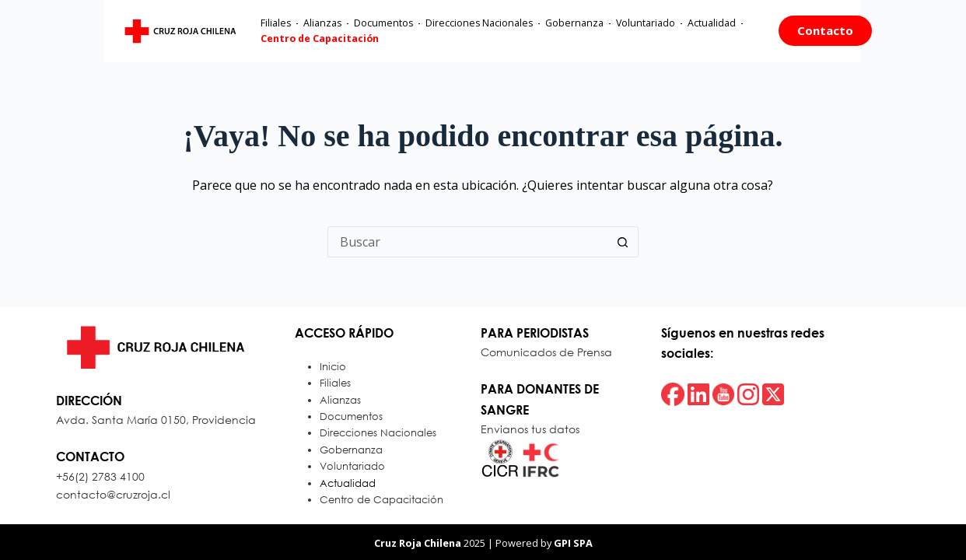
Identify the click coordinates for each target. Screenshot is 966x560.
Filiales (228, 32)
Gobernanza (527, 32)
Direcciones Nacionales (432, 32)
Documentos (336, 32)
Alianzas (275, 32)
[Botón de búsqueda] (623, 242)
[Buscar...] (467, 242)
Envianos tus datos (530, 429)
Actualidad (664, 32)
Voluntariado (598, 32)
